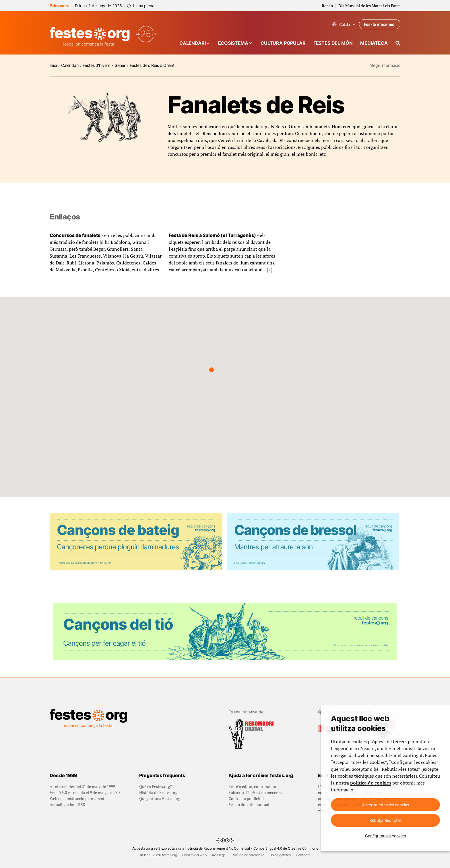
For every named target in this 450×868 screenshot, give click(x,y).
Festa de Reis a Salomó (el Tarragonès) (212, 235)
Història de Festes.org (158, 792)
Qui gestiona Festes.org (160, 798)
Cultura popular (283, 43)
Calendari (193, 43)
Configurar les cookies (385, 836)
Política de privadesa (248, 855)
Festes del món (333, 43)
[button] (212, 370)
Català (344, 25)
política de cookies (371, 783)
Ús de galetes (280, 855)
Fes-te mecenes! (380, 24)
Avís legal (219, 855)
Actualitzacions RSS (67, 804)
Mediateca (374, 43)
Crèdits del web (194, 855)
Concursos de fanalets (75, 235)
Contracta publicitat (246, 798)
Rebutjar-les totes (385, 820)
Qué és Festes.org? (156, 786)
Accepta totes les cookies (386, 805)
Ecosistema (233, 43)
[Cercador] (398, 43)
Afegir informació (385, 65)
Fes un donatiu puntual (249, 804)
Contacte (303, 855)
